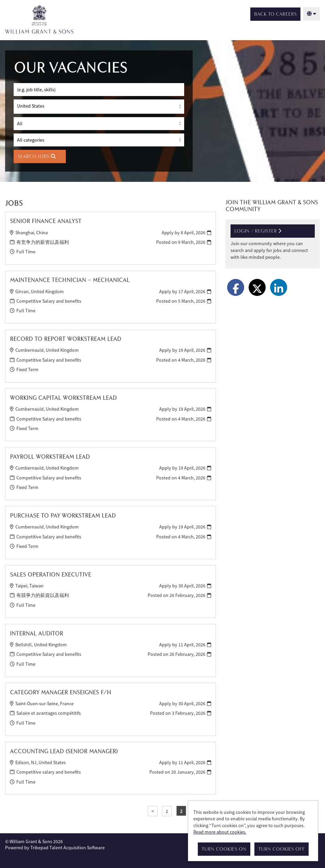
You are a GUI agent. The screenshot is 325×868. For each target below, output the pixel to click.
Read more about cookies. (220, 832)
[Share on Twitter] (257, 286)
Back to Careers (275, 14)
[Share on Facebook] (236, 286)
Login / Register (258, 230)
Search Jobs (36, 155)
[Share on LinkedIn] (279, 286)
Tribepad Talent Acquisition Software (68, 846)
